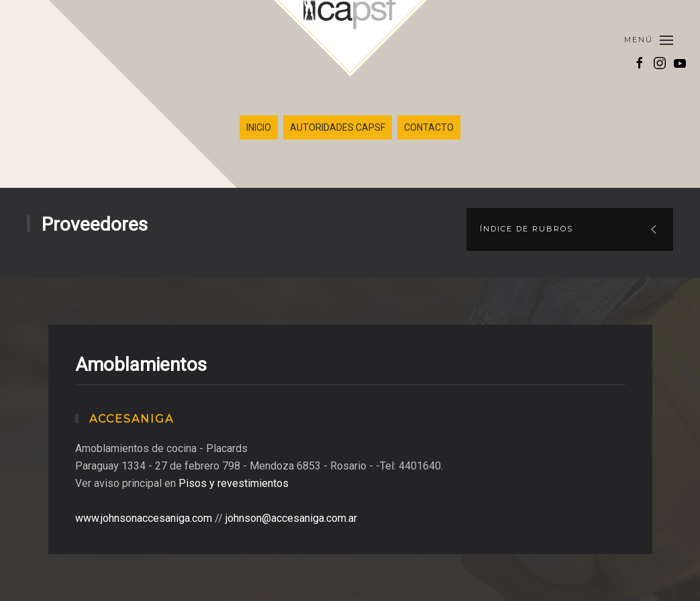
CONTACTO (429, 127)
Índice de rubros (527, 229)
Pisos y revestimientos (234, 483)
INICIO (259, 127)
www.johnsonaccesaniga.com (144, 518)
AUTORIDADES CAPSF (338, 127)
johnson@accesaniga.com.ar (291, 518)
